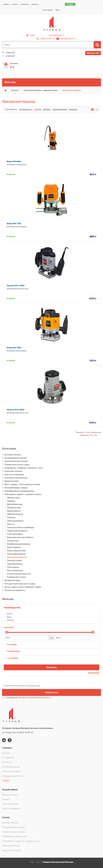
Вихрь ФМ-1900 (14, 348)
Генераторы (13, 541)
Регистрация (48, 10)
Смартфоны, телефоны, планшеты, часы (24, 468)
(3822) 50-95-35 (48, 39)
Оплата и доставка (11, 771)
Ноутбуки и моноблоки (16, 478)
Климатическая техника (16, 461)
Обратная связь (93, 53)
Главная (6, 4)
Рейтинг (47, 109)
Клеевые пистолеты (16, 577)
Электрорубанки (15, 521)
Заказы (6, 799)
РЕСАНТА (25, 289)
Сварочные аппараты (17, 531)
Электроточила (14, 561)
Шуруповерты (14, 511)
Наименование (60, 109)
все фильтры (94, 673)
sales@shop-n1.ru (68, 39)
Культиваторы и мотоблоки (20, 537)
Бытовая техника (13, 455)
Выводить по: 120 (89, 435)
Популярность (26, 109)
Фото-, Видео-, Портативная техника (22, 484)
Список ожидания (11, 809)
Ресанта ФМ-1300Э (16, 286)
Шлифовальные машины (19, 544)
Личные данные (10, 795)
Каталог (15, 4)
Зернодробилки (15, 564)
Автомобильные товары (16, 488)
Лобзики (11, 517)
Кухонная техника (13, 471)
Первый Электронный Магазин (58, 862)
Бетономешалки (15, 570)
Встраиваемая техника (16, 458)
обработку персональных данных (34, 698)
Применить (52, 667)
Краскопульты (14, 547)
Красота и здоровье (14, 474)
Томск (32, 35)
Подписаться (52, 692)
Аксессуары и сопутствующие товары (23, 587)
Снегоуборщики (15, 534)
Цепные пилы (13, 498)
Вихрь (24, 165)
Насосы (11, 524)
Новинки (73, 109)
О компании (24, 4)
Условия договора (11, 767)
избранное (8, 53)
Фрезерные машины (72, 90)
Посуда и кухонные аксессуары (20, 584)
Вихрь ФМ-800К (14, 161)
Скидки (70, 4)
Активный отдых (12, 580)
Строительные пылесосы (19, 574)
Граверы (11, 501)
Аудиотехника (12, 481)
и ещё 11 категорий (11, 850)
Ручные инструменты (15, 590)
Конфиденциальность (13, 776)
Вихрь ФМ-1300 (14, 224)
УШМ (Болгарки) (15, 514)
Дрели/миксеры (15, 504)
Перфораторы (14, 508)
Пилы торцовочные (16, 551)
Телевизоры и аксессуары (17, 465)
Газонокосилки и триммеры (21, 527)
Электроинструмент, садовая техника (41, 90)
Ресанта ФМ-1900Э (16, 410)
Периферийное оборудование (19, 491)
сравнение (8, 56)
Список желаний (10, 804)
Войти (58, 10)
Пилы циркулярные (16, 554)
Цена (36, 109)
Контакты (35, 4)
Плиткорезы (13, 567)
